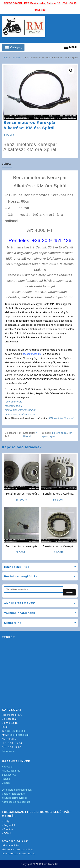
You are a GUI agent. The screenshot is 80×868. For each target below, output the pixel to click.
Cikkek (6, 783)
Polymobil (9, 825)
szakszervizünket (33, 354)
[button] (71, 71)
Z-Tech (8, 833)
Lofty (7, 821)
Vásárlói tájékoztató (13, 794)
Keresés (70, 592)
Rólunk (6, 779)
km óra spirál (60, 433)
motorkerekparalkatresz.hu (20, 414)
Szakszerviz (9, 775)
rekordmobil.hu (13, 406)
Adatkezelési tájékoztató (16, 802)
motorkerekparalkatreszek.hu (19, 854)
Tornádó (8, 829)
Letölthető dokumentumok (17, 790)
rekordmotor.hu (14, 402)
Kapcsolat (8, 767)
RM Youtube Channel (61, 418)
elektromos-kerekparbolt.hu (21, 410)
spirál (53, 436)
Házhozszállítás (11, 771)
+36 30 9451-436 (19, 735)
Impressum (8, 751)
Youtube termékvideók (15, 798)
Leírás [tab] (7, 164)
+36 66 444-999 (16, 731)
